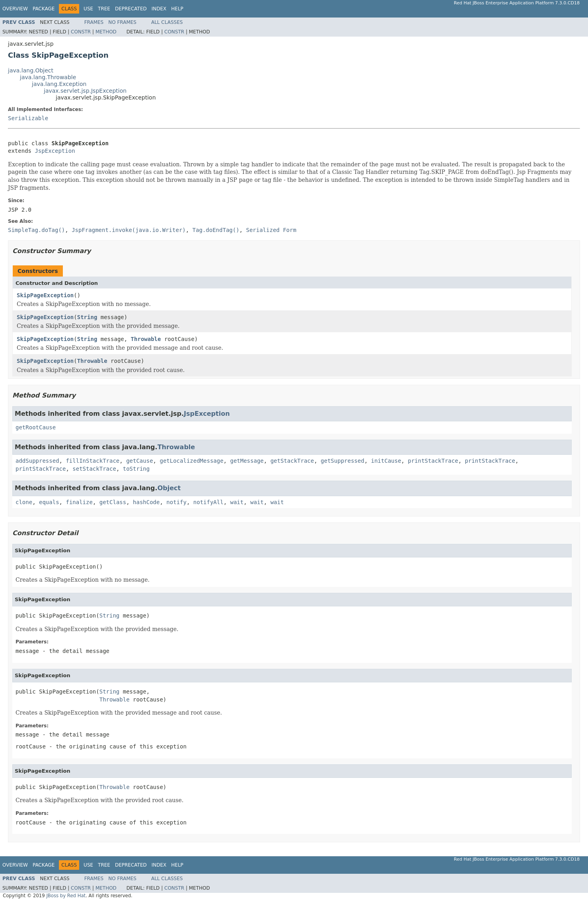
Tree (104, 9)
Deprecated (131, 9)
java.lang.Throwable (48, 77)
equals (49, 502)
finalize (79, 502)
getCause (139, 461)
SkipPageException (45, 295)
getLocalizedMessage (191, 461)
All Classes (167, 22)
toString (136, 469)
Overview (15, 9)
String (87, 317)
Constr (81, 32)
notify (176, 502)
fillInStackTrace (92, 461)
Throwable (146, 339)
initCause (386, 461)
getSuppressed (343, 461)
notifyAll (208, 502)
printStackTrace (433, 461)
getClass (113, 502)
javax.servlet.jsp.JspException (85, 91)
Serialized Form (271, 230)
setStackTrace (94, 469)
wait (237, 502)
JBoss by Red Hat (66, 896)
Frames (94, 22)
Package (44, 9)
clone (24, 502)
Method (106, 32)
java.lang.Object (31, 70)
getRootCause (36, 427)
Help (177, 9)
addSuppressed (37, 461)
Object (169, 488)
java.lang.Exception (59, 84)
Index (159, 9)
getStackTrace (292, 461)
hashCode (146, 502)
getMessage (247, 461)
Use (88, 9)
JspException (55, 151)
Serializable (28, 118)
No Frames (122, 22)
